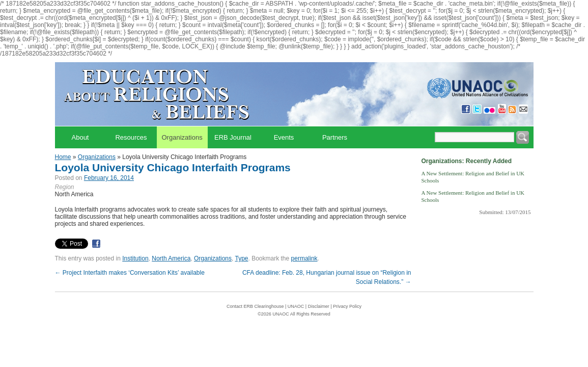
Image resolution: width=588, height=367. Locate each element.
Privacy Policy (347, 306)
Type (241, 258)
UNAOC (296, 306)
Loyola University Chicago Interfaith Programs (173, 167)
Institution (135, 258)
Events (284, 137)
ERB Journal (233, 137)
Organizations (182, 137)
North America (171, 258)
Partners (335, 137)
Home (63, 157)
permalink (304, 258)
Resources (131, 137)
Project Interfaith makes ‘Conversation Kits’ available (130, 273)
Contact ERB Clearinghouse (255, 306)
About (80, 137)
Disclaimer (319, 306)
